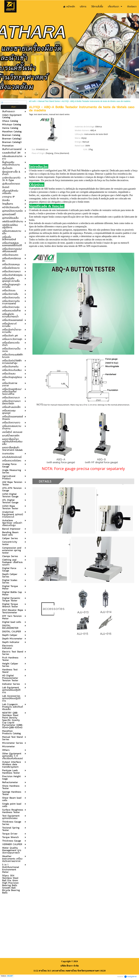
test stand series (41, 114)
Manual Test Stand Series (49, 101)
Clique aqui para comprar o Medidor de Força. (83, 250)
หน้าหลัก (33, 101)
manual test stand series (59, 114)
